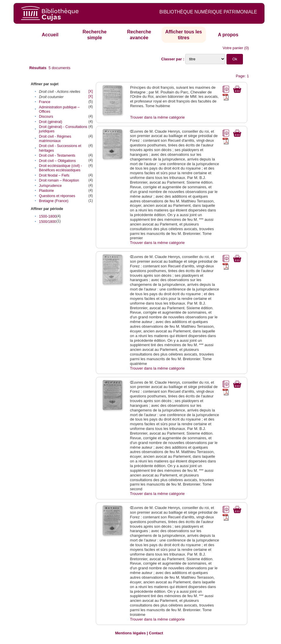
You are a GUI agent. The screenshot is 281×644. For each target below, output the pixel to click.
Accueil (50, 35)
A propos (228, 35)
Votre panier (233, 48)
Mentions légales (131, 633)
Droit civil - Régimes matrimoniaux (55, 139)
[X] (91, 91)
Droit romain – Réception (59, 180)
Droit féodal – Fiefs (54, 175)
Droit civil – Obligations (57, 161)
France (45, 102)
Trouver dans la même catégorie (157, 117)
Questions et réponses (57, 196)
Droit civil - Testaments (57, 156)
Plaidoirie (46, 191)
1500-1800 (48, 216)
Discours (46, 117)
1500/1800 (47, 222)
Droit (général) (51, 122)
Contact (156, 633)
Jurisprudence (50, 186)
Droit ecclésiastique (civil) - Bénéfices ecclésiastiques (61, 168)
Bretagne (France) (54, 201)
